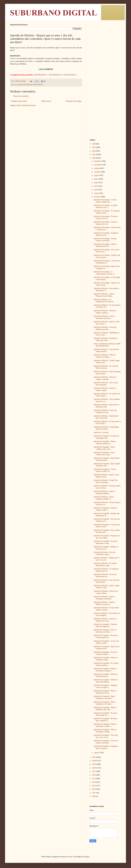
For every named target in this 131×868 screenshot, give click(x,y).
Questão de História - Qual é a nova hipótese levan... (106, 476)
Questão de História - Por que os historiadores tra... (105, 575)
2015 (94, 779)
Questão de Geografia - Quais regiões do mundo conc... (107, 465)
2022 (94, 158)
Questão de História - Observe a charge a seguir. (105, 389)
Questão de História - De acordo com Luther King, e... (107, 395)
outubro (97, 168)
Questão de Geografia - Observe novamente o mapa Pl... (105, 670)
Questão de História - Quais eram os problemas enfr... (107, 406)
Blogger (87, 857)
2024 (94, 151)
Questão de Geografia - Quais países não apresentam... (107, 459)
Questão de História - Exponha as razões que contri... (106, 339)
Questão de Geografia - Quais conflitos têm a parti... (104, 454)
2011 (94, 793)
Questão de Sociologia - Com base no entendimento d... (107, 262)
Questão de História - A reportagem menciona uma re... (106, 428)
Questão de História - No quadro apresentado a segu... (105, 564)
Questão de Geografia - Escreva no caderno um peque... (106, 742)
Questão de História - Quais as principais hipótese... (105, 492)
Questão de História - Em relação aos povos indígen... (107, 614)
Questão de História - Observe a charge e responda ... (105, 378)
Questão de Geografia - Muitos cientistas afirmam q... (105, 442)
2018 (94, 768)
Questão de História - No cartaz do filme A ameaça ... (106, 367)
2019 (94, 764)
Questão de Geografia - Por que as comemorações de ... (106, 636)
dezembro (98, 161)
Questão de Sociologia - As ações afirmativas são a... (106, 206)
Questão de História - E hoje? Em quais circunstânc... (106, 481)
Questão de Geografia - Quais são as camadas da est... (107, 648)
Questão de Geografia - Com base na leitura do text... (107, 526)
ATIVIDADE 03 (69, 75)
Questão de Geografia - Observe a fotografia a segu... (106, 659)
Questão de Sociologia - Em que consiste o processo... (105, 240)
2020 (94, 761)
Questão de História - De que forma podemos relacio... (106, 609)
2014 (94, 782)
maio (96, 186)
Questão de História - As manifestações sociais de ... (104, 301)
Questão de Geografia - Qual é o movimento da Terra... (105, 631)
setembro (98, 172)
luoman (70, 857)
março (97, 193)
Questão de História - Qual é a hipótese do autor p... (105, 603)
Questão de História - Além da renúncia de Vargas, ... (105, 356)
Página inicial (46, 101)
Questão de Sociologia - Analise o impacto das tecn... (106, 223)
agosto (97, 175)
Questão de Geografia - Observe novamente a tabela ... (105, 731)
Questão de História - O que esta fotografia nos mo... (105, 411)
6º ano (17, 85)
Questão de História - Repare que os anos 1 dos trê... (107, 559)
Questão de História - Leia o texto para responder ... (106, 384)
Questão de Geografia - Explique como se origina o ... (105, 686)
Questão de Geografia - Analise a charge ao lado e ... (105, 509)
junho (96, 183)
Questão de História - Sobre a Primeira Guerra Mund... (104, 295)
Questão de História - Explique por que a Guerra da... (106, 417)
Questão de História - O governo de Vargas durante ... (106, 350)
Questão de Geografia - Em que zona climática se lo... (107, 520)
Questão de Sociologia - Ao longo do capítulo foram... (107, 212)
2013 (94, 786)
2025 (94, 147)
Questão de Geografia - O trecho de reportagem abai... (106, 437)
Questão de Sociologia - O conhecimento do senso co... (105, 273)
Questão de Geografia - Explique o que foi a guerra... (106, 747)
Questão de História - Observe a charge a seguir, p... (105, 312)
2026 (94, 144)
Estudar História (38, 85)
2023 (94, 155)
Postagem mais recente (19, 101)
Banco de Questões (26, 85)
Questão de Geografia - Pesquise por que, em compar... (107, 537)
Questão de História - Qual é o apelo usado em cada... (107, 587)
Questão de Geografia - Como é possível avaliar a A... (105, 470)
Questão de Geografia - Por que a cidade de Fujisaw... (106, 653)
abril (96, 190)
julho (96, 179)
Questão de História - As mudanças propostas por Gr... (106, 570)
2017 (94, 771)
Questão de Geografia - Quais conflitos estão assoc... (104, 448)
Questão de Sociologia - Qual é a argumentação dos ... (105, 245)
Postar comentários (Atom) (26, 105)
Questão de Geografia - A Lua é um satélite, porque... (106, 642)
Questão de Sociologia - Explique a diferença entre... (106, 234)
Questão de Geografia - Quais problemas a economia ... (104, 697)
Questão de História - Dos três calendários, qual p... (104, 553)
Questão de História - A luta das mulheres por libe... (105, 328)
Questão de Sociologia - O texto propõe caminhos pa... (105, 201)
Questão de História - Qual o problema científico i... (104, 498)
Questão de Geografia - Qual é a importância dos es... (105, 692)
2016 (94, 775)
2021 (94, 757)
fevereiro (98, 197)
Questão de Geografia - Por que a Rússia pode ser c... (106, 714)
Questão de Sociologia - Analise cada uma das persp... (107, 256)
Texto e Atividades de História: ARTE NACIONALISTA (107, 345)
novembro (98, 165)
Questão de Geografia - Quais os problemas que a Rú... (105, 709)
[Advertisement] (105, 62)
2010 (94, 796)
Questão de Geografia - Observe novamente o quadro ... (105, 725)
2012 (94, 789)
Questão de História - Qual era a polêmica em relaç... (105, 620)
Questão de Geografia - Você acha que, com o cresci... (106, 736)
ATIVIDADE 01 (41, 75)
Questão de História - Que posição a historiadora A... (107, 289)
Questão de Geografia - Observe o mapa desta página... (106, 681)
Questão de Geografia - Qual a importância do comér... (105, 703)
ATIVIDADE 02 (55, 75)
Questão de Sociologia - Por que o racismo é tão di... (106, 217)
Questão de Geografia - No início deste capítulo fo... (106, 720)
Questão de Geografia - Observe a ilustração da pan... (106, 675)
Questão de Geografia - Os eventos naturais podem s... (106, 664)
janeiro (97, 753)
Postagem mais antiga (74, 101)
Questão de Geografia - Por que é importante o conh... (106, 542)
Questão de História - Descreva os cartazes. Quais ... (106, 592)
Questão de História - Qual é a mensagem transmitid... (105, 598)
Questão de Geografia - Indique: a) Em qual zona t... (106, 548)
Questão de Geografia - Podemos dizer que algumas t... (105, 625)
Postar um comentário (21, 96)
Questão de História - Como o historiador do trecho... (104, 317)
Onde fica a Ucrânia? (101, 432)
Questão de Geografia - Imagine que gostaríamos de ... (107, 514)
